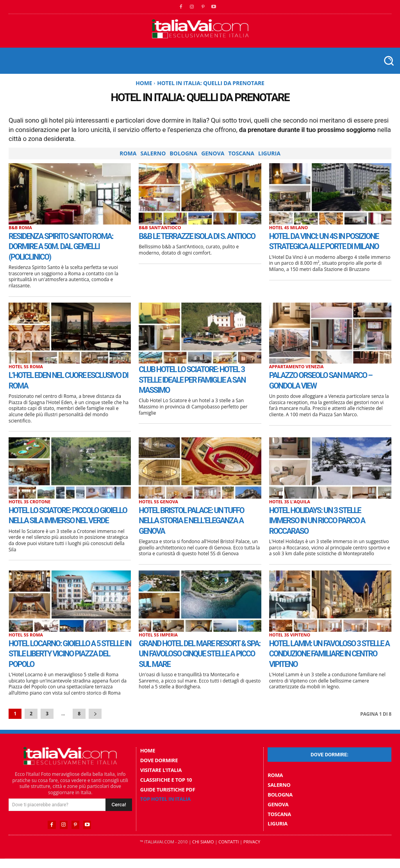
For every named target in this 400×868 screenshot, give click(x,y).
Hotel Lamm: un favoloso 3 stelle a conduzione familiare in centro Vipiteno (329, 659)
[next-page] (95, 724)
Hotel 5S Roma (26, 366)
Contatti (229, 851)
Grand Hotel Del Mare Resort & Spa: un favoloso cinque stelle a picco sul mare (194, 664)
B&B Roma (20, 227)
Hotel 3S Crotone (29, 502)
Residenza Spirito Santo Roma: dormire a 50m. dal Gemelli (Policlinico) (62, 246)
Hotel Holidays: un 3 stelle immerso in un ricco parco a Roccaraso (329, 520)
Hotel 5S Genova (158, 502)
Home (144, 83)
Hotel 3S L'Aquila (290, 502)
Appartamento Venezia (296, 366)
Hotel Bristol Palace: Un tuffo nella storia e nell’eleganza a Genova (191, 520)
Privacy (252, 851)
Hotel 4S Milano (289, 227)
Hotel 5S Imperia (158, 641)
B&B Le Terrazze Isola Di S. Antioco (193, 241)
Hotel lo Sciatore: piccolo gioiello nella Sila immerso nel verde (67, 520)
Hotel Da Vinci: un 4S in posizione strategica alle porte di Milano (324, 246)
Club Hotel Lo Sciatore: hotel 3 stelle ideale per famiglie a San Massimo (191, 379)
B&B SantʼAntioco (160, 227)
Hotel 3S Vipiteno (290, 641)
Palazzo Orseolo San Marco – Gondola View (330, 380)
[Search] (119, 815)
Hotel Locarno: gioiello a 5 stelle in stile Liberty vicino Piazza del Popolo (68, 659)
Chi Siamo (203, 851)
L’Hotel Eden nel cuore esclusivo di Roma (57, 380)
